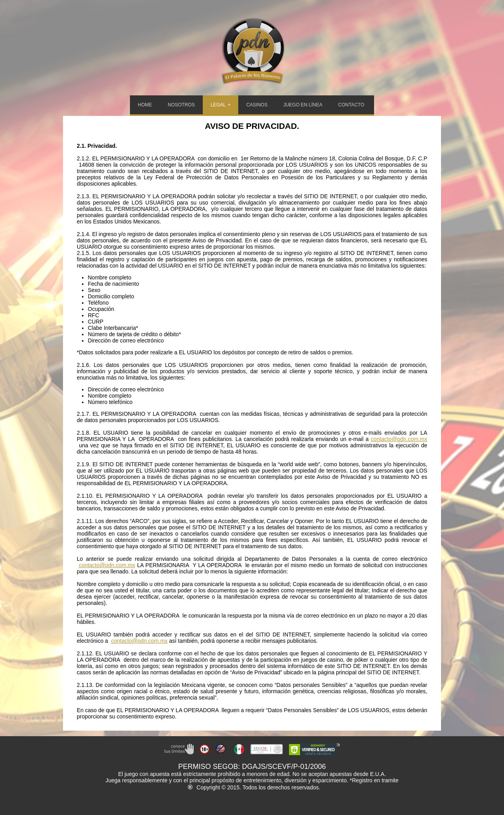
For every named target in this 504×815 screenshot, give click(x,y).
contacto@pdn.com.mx (399, 439)
